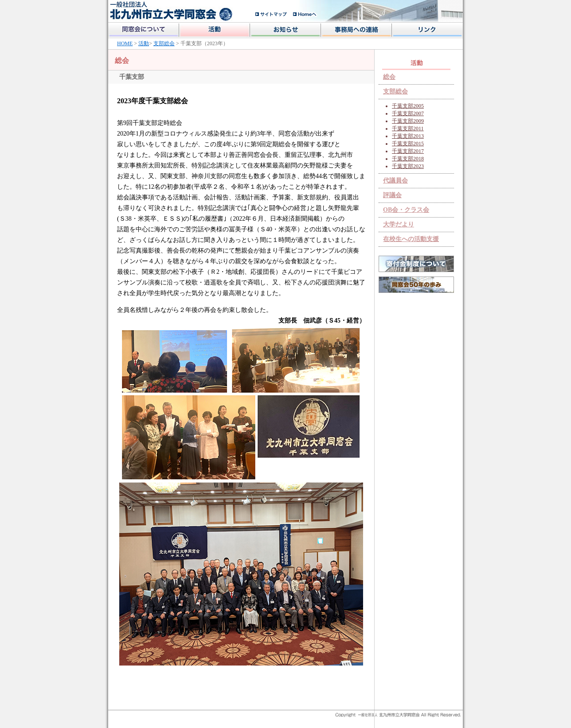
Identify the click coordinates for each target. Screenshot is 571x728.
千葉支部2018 (408, 159)
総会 (389, 77)
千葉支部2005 (408, 106)
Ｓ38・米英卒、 (141, 219)
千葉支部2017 (408, 151)
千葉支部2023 (408, 166)
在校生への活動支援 (411, 239)
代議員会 (395, 181)
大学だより (399, 224)
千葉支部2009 (408, 121)
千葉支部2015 (408, 144)
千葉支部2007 (408, 113)
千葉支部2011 (408, 128)
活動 (144, 43)
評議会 (392, 195)
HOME (125, 43)
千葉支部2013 (408, 136)
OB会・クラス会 (406, 210)
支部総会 (164, 43)
